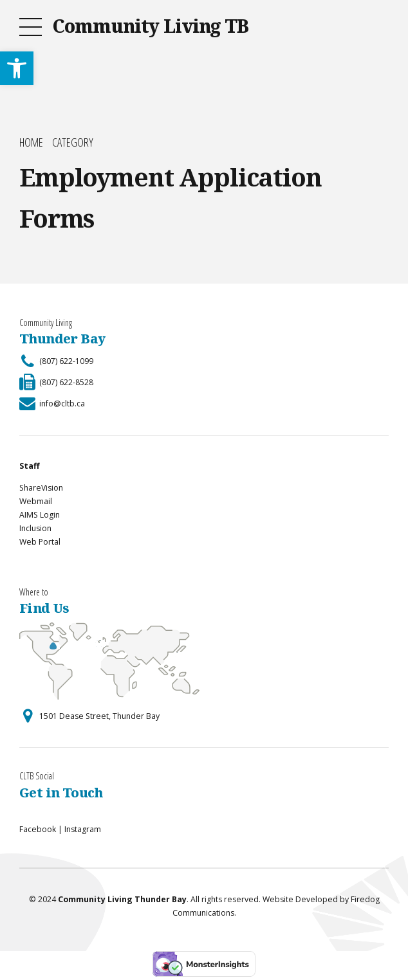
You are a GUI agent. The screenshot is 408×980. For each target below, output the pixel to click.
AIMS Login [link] (40, 515)
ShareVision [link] (41, 488)
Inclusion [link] (35, 528)
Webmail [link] (36, 501)
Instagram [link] (83, 829)
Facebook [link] (38, 829)
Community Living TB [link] (150, 26)
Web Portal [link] (40, 542)
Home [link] (31, 142)
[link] (17, 68)
